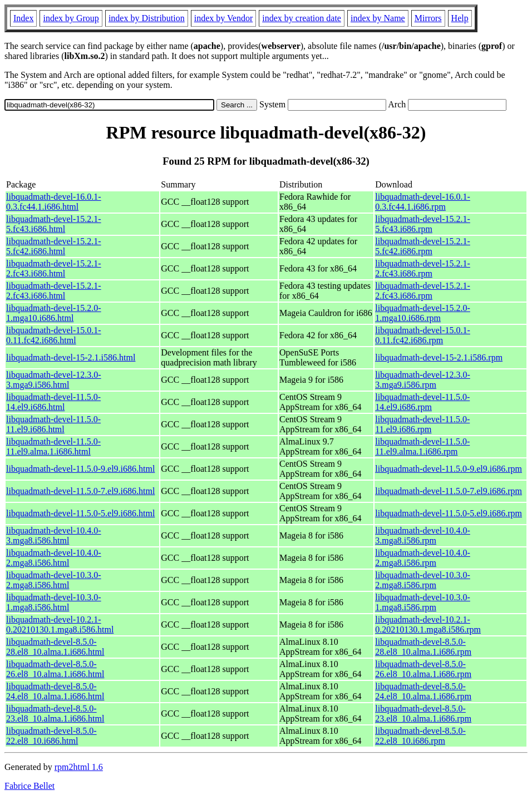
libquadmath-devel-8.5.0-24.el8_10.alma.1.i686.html (55, 691)
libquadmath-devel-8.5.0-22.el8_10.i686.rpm (420, 736)
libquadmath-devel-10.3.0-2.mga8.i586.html (54, 580)
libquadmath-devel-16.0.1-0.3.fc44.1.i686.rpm (423, 202)
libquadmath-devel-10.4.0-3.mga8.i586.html (54, 535)
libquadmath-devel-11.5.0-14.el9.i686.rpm (422, 402)
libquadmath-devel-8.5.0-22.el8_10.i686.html (51, 736)
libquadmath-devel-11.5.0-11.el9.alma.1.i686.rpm (422, 446)
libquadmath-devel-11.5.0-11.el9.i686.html (53, 424)
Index (23, 18)
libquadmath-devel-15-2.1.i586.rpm (439, 357)
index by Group (71, 18)
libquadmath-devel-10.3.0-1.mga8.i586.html (54, 602)
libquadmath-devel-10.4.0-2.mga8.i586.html (54, 558)
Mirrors (428, 18)
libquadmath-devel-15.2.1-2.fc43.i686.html (54, 268)
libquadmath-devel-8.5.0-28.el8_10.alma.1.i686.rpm (423, 647)
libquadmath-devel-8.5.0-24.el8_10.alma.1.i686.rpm (423, 691)
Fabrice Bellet (29, 786)
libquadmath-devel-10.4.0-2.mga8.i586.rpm (423, 558)
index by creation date (302, 18)
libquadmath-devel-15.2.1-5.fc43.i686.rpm (423, 224)
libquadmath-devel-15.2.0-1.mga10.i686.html (54, 313)
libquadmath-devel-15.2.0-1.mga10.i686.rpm (423, 313)
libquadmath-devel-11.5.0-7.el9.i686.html (80, 491)
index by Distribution (147, 18)
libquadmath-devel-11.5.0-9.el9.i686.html (80, 469)
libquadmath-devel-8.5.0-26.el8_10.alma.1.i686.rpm (423, 669)
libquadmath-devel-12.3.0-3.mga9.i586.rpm (423, 380)
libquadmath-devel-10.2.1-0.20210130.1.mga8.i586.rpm (428, 624)
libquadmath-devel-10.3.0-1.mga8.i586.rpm (423, 602)
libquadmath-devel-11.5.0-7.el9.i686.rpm (449, 491)
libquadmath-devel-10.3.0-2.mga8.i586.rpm (423, 580)
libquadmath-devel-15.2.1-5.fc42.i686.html (54, 246)
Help (460, 18)
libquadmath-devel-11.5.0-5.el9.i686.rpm (449, 513)
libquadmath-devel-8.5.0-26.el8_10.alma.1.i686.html (55, 669)
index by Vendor (223, 18)
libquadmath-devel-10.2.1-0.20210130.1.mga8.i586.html (60, 624)
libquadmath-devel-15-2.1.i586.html (71, 357)
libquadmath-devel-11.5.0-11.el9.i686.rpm (422, 424)
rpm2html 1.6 (79, 767)
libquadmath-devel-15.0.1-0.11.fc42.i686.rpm (423, 335)
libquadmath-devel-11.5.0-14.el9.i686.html (53, 402)
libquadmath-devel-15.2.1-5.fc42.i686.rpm (423, 246)
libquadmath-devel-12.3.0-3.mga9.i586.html (54, 380)
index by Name (378, 18)
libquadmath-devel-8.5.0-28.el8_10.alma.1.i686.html (55, 647)
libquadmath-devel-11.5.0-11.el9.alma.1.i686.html (53, 446)
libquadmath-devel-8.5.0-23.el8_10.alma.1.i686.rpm (423, 713)
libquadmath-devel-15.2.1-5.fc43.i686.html (54, 224)
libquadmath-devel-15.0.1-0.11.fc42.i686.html (54, 335)
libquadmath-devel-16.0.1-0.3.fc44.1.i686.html (54, 202)
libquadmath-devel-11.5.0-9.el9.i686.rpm (449, 469)
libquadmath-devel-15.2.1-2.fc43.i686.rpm (423, 268)
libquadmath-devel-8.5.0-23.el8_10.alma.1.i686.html (55, 713)
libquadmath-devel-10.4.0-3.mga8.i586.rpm (423, 535)
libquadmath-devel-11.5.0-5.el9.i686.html (80, 513)
